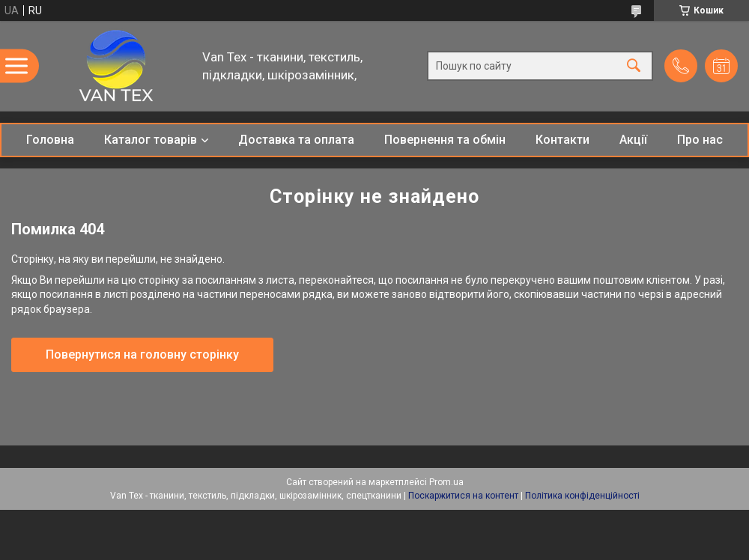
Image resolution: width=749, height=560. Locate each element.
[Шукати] (634, 66)
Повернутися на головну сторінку (142, 354)
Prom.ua (446, 482)
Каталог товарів (151, 140)
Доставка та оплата (296, 140)
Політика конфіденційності (582, 496)
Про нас (700, 140)
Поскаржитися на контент (463, 496)
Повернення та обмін (445, 140)
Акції (633, 140)
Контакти (562, 140)
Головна (50, 140)
